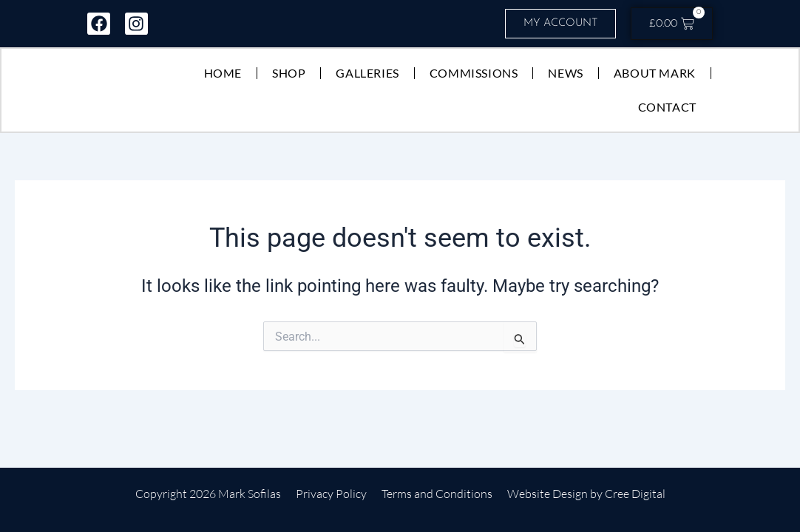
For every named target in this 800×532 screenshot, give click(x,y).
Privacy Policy (331, 494)
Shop (288, 74)
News (565, 74)
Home (222, 74)
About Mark (654, 74)
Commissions (473, 74)
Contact (667, 108)
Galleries (366, 74)
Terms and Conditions (437, 494)
